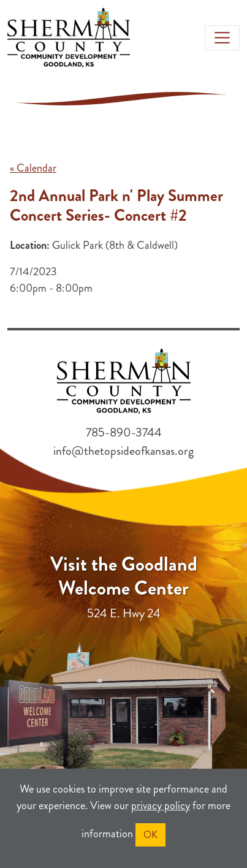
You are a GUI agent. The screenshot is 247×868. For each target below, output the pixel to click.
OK (150, 835)
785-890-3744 (124, 432)
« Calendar (33, 168)
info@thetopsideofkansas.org (123, 451)
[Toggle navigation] (222, 38)
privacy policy (161, 805)
